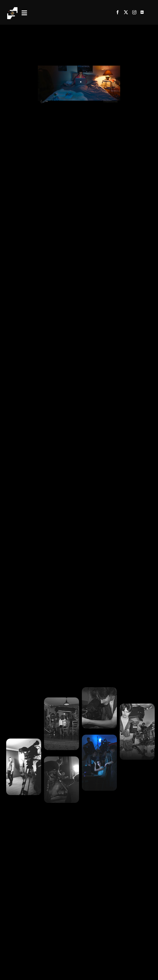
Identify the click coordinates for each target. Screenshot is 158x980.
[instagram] (134, 12)
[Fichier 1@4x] (12, 9)
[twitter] (126, 12)
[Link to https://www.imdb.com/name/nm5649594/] (142, 12)
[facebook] (118, 12)
